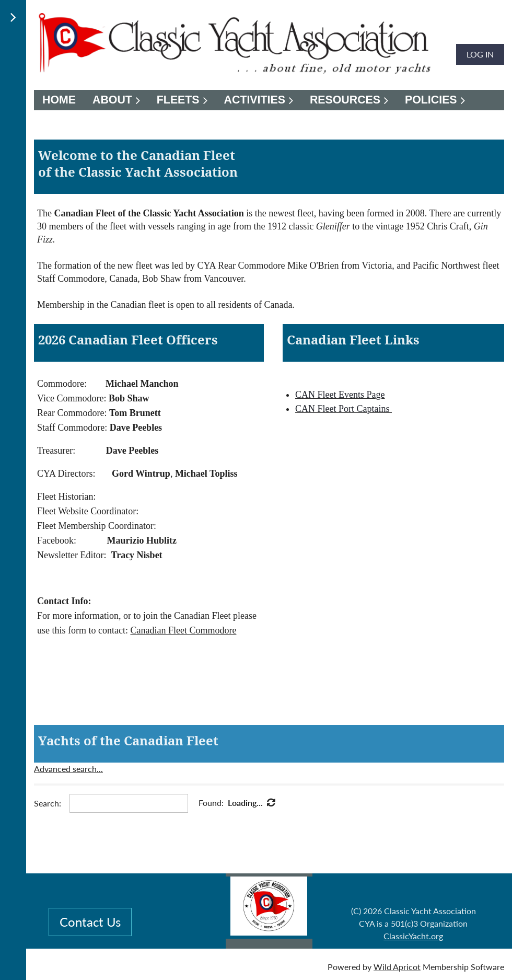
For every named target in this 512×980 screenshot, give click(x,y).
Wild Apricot (397, 967)
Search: (48, 803)
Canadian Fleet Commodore (183, 630)
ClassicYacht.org (413, 936)
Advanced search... (68, 769)
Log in (480, 54)
